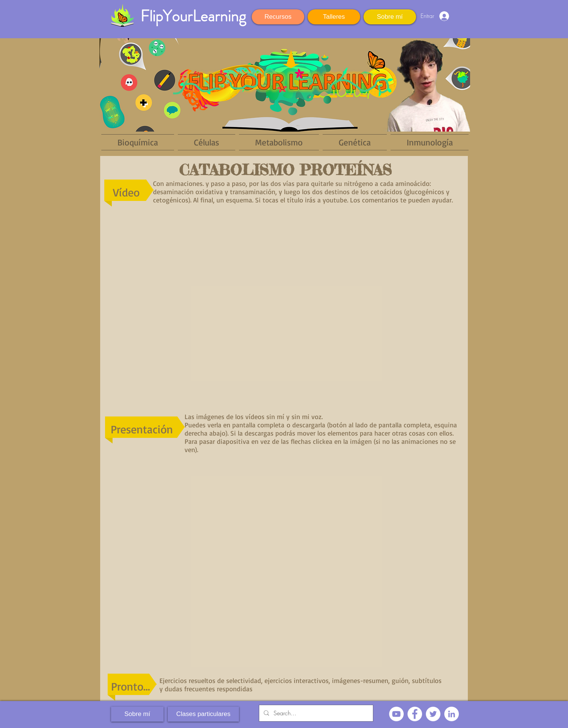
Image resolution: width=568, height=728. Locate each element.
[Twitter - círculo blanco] (433, 714)
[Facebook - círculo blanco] (415, 714)
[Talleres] (334, 17)
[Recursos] (278, 17)
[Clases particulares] (203, 714)
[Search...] (315, 713)
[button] (460, 15)
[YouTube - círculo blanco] (396, 714)
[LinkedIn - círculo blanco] (452, 714)
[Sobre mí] (390, 17)
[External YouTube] (284, 309)
